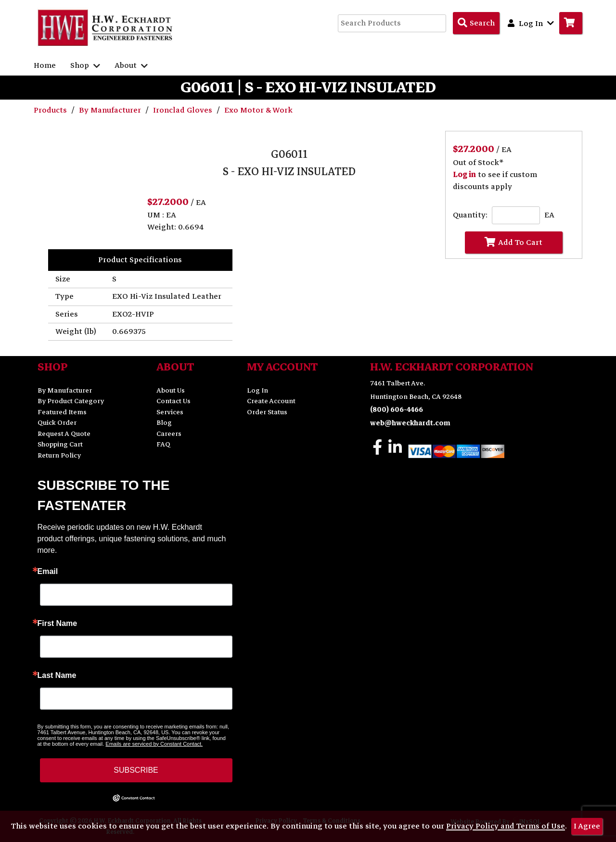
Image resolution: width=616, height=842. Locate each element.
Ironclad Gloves (184, 110)
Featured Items (62, 412)
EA (549, 215)
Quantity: (470, 215)
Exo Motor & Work (258, 110)
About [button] (131, 65)
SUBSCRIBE (136, 770)
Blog (164, 423)
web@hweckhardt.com (410, 423)
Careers (169, 434)
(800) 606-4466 (397, 410)
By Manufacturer (111, 110)
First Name (58, 624)
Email (48, 572)
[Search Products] (476, 23)
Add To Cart (513, 242)
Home (45, 65)
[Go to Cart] (571, 23)
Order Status (267, 412)
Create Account (271, 401)
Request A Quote (64, 434)
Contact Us (173, 401)
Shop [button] (85, 65)
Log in (464, 175)
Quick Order (57, 423)
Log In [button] (531, 23)
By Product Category (71, 401)
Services (170, 412)
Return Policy (59, 455)
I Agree (587, 826)
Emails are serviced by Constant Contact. (154, 744)
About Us (171, 390)
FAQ (163, 444)
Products (51, 110)
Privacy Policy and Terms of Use (506, 826)
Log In (257, 390)
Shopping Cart (60, 444)
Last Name (57, 676)
